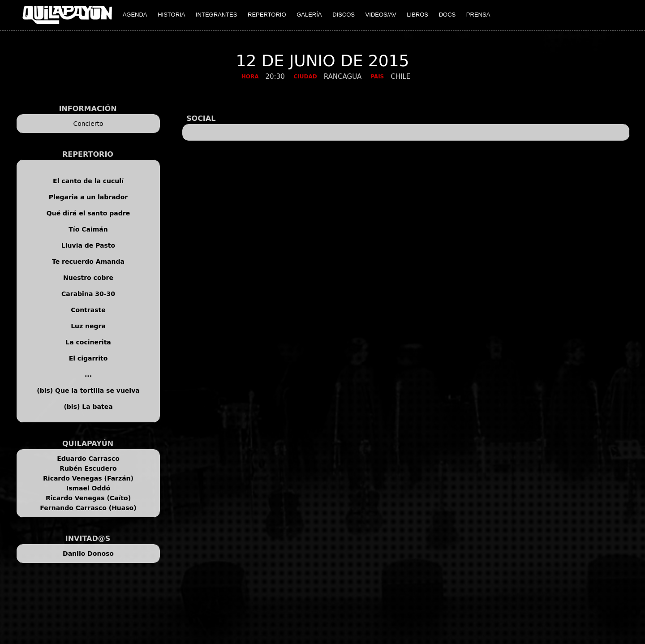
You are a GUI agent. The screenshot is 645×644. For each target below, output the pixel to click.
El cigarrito (88, 358)
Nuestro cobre (88, 278)
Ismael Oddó (88, 488)
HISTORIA (171, 15)
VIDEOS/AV (381, 15)
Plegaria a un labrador (88, 197)
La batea (97, 407)
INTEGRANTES (216, 15)
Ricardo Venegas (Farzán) (88, 478)
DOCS (447, 15)
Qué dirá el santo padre (88, 213)
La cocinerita (88, 342)
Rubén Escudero (88, 468)
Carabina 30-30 (88, 294)
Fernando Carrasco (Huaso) (88, 508)
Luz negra (88, 326)
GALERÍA (309, 15)
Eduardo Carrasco (88, 459)
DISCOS (344, 15)
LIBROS (417, 15)
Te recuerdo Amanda (88, 262)
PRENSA (478, 15)
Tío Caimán (88, 229)
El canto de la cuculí (88, 181)
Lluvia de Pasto (88, 245)
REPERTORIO (267, 15)
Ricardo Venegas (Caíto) (88, 498)
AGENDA (135, 15)
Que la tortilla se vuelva (97, 391)
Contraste (88, 310)
